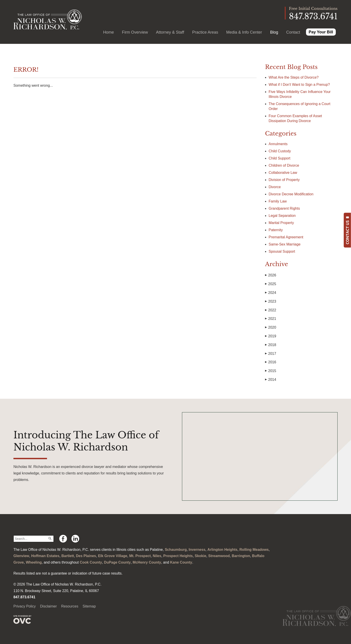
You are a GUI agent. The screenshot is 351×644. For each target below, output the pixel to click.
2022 (271, 310)
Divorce (275, 187)
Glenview (21, 556)
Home (109, 32)
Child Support (279, 158)
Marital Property (281, 223)
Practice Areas (205, 32)
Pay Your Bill (321, 32)
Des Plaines (86, 556)
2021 (271, 319)
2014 (271, 380)
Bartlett (68, 556)
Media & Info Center (244, 32)
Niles (157, 556)
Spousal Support (282, 251)
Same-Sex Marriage (285, 244)
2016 (271, 362)
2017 (271, 354)
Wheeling (34, 562)
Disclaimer (48, 606)
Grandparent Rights (284, 208)
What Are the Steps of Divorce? (294, 77)
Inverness (197, 550)
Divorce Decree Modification (291, 194)
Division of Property (284, 180)
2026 (271, 275)
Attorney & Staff (170, 32)
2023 (271, 302)
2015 (271, 371)
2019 (271, 336)
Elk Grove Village (113, 556)
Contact (293, 32)
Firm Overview (135, 32)
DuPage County (117, 562)
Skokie (201, 556)
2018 (271, 345)
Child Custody (280, 151)
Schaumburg (176, 550)
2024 (271, 293)
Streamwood (219, 556)
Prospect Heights (178, 556)
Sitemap (89, 606)
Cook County (91, 562)
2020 (271, 327)
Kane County (181, 562)
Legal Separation (282, 216)
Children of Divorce (284, 165)
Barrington (241, 556)
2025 (271, 284)
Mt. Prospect (140, 556)
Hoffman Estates (45, 556)
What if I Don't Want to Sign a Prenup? (299, 85)
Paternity (276, 230)
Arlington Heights (222, 550)
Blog (274, 32)
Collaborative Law (283, 173)
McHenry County (147, 562)
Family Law (278, 201)
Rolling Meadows (254, 550)
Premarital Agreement (286, 237)
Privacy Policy (25, 606)
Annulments (278, 144)
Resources (70, 606)
